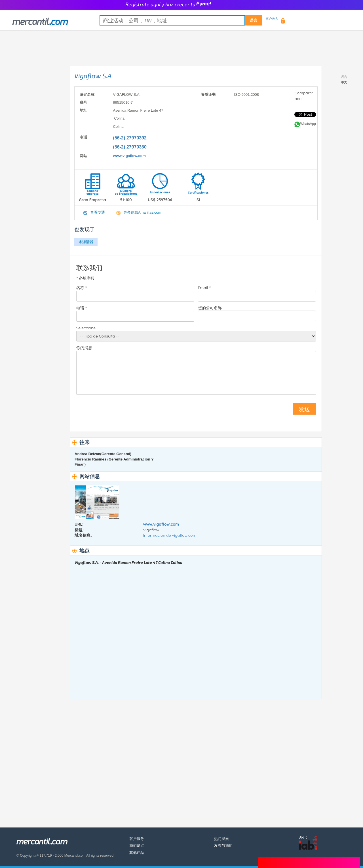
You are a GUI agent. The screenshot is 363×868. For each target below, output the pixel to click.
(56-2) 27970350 (130, 147)
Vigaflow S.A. (94, 76)
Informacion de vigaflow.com (170, 535)
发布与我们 (223, 845)
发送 (304, 409)
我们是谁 (137, 845)
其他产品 (137, 853)
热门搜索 (221, 839)
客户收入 (272, 19)
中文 (344, 82)
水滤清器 (86, 242)
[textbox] (181, 20)
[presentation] (119, 411)
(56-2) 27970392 (130, 138)
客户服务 (137, 839)
